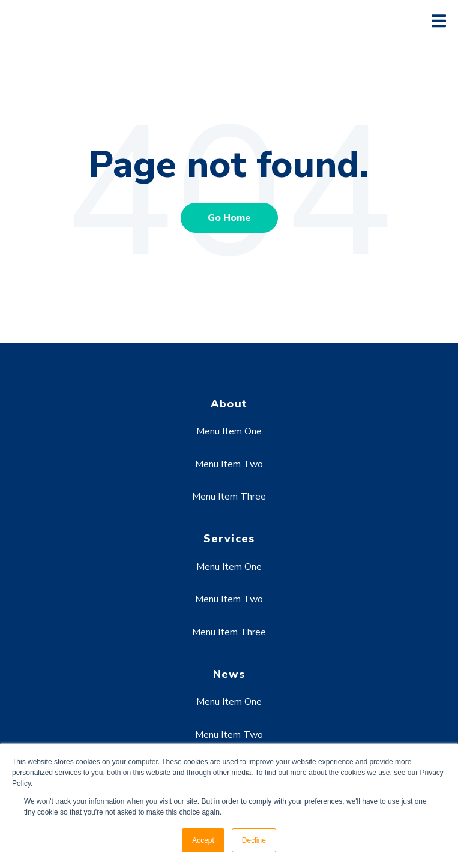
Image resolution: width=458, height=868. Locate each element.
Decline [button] (254, 840)
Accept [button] (203, 840)
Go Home (229, 218)
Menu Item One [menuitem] (229, 431)
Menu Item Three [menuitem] (229, 497)
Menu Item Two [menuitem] (229, 464)
